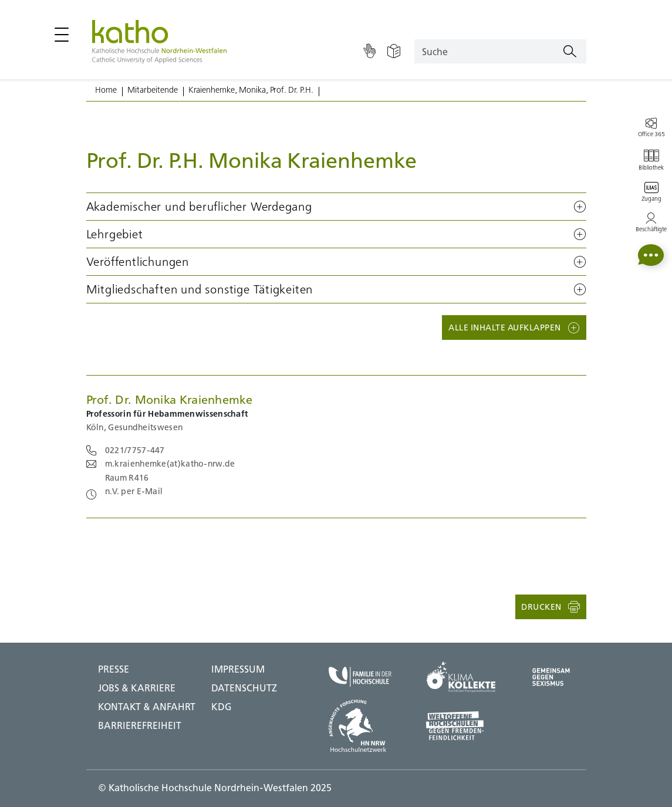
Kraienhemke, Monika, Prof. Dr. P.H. (251, 90)
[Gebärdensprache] (369, 52)
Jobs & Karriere (137, 688)
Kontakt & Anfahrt (147, 707)
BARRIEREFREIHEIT (140, 725)
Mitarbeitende (153, 90)
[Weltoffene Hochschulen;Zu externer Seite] (461, 726)
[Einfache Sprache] (394, 52)
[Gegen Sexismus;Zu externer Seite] (551, 677)
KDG (222, 707)
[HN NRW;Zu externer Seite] (360, 726)
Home (106, 90)
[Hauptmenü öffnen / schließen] (62, 35)
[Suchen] (570, 52)
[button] (336, 207)
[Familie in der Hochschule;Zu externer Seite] (360, 677)
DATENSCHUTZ (244, 688)
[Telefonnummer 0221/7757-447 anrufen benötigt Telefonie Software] (126, 450)
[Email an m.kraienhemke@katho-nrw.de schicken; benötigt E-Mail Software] (161, 464)
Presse (114, 669)
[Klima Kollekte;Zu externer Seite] (461, 677)
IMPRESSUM (238, 669)
